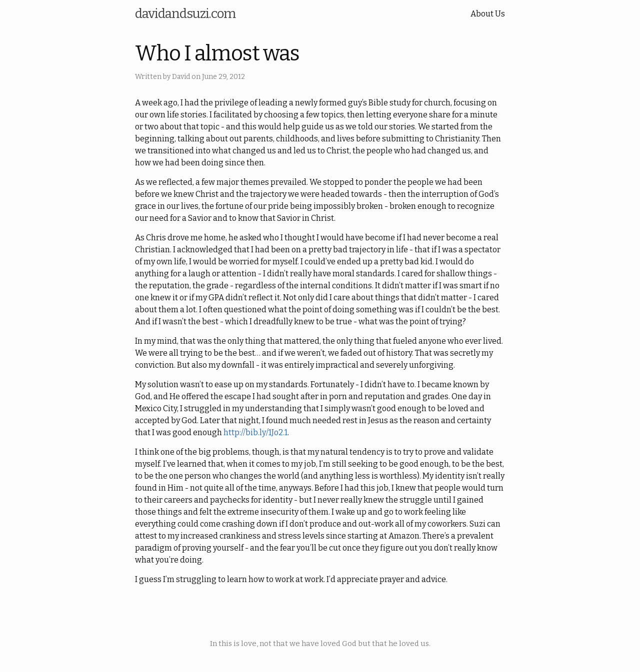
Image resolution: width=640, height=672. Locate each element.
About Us (488, 14)
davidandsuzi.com (185, 14)
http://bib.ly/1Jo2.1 (255, 432)
